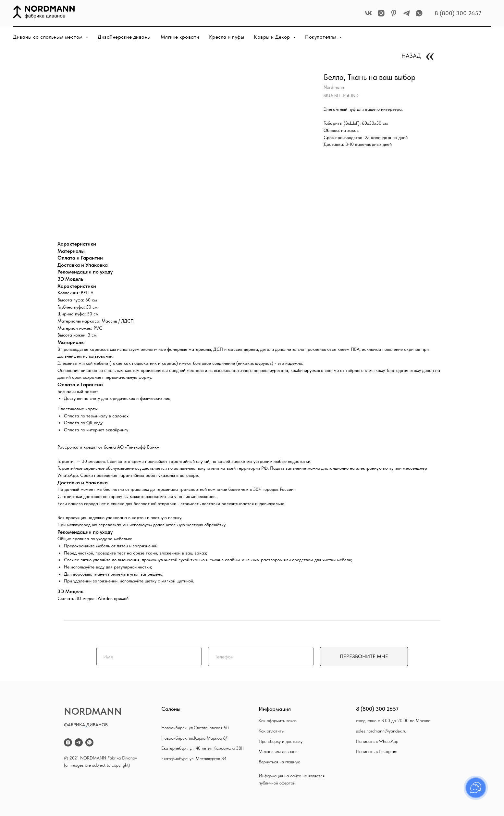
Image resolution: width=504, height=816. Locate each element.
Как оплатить (271, 731)
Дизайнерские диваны (124, 37)
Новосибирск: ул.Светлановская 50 (195, 728)
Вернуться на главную (279, 762)
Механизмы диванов (278, 751)
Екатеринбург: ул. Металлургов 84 (194, 759)
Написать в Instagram (377, 751)
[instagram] (381, 13)
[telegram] (406, 13)
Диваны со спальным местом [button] (49, 37)
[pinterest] (394, 13)
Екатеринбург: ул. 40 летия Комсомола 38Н (203, 748)
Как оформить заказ (278, 720)
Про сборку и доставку (281, 741)
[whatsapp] (419, 13)
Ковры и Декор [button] (273, 37)
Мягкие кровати (180, 37)
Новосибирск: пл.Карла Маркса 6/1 (195, 738)
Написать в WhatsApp (377, 741)
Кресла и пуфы (227, 37)
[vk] (369, 13)
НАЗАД (411, 56)
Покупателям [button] (321, 37)
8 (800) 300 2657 (458, 13)
